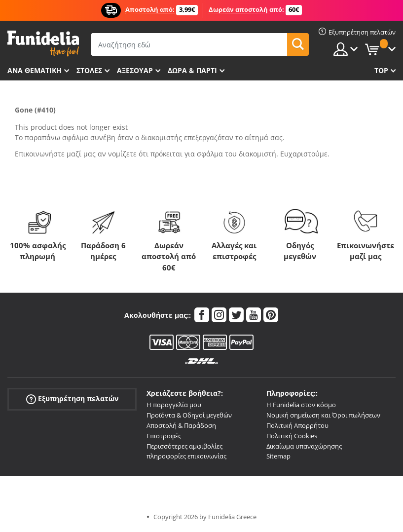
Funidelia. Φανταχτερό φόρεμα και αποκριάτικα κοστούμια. (43, 44)
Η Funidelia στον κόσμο (301, 405)
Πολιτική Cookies (292, 436)
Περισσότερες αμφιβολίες (184, 446)
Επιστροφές (164, 436)
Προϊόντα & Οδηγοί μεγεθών (189, 415)
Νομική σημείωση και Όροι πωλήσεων (323, 415)
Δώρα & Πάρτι (192, 70)
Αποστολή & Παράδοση (181, 425)
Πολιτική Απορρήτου (297, 425)
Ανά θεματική (35, 70)
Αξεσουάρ (135, 70)
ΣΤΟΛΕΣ (89, 70)
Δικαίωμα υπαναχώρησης (304, 446)
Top (381, 70)
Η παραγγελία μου (174, 405)
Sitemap (278, 456)
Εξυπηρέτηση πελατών (72, 399)
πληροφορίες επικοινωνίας (186, 456)
